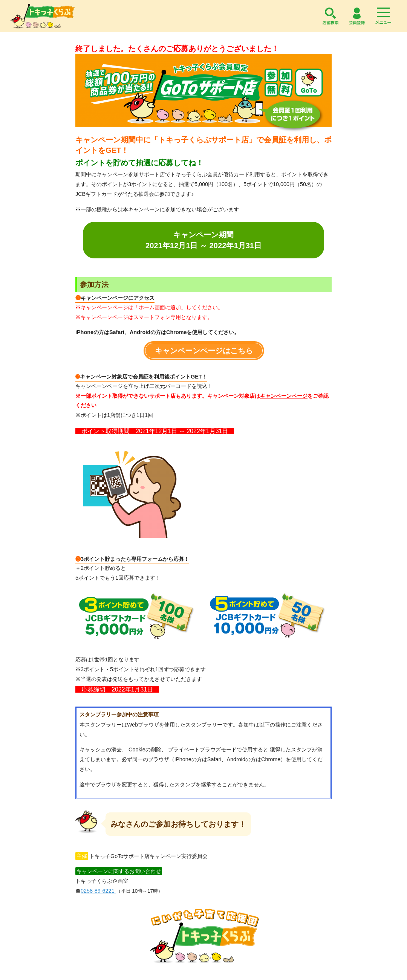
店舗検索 (330, 16)
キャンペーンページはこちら (204, 351)
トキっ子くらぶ (43, 16)
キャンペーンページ (284, 396)
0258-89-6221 (98, 891)
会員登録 (357, 16)
